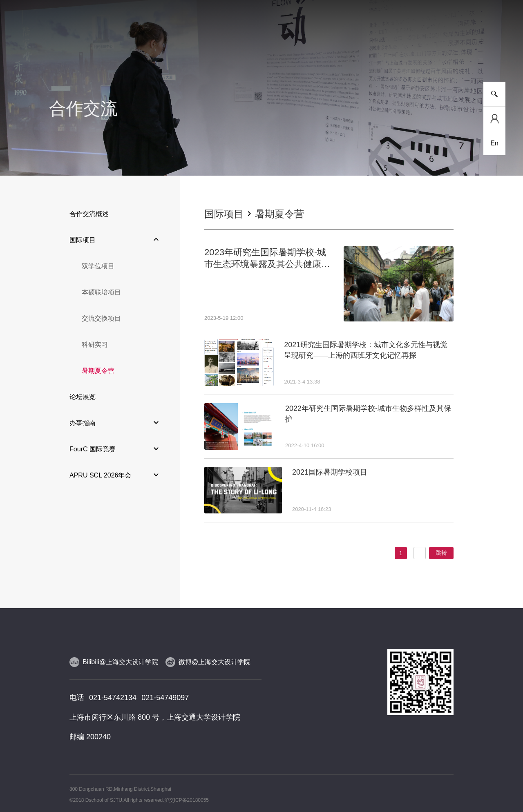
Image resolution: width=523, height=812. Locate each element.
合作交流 (342, 53)
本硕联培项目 (101, 292)
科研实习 (95, 345)
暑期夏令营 (98, 371)
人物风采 (261, 53)
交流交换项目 (101, 318)
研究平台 (181, 53)
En (494, 143)
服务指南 (462, 53)
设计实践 (302, 53)
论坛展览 (83, 397)
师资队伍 (221, 53)
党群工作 (382, 53)
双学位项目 (98, 266)
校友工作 (422, 53)
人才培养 (141, 53)
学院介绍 (61, 53)
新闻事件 (101, 53)
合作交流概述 (89, 214)
